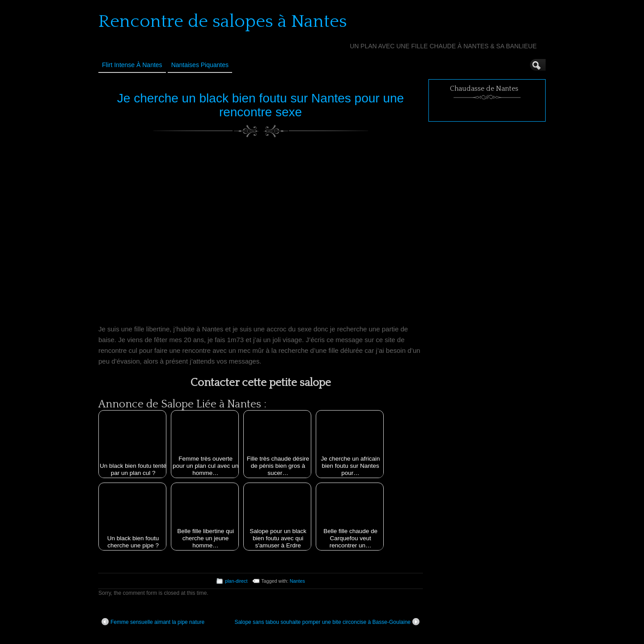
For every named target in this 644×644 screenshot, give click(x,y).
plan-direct (236, 581)
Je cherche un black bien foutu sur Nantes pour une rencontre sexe (261, 105)
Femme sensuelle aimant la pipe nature (153, 622)
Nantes (297, 581)
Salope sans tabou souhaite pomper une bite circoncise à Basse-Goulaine (327, 622)
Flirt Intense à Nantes (132, 65)
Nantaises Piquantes (200, 65)
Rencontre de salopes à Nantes (223, 21)
